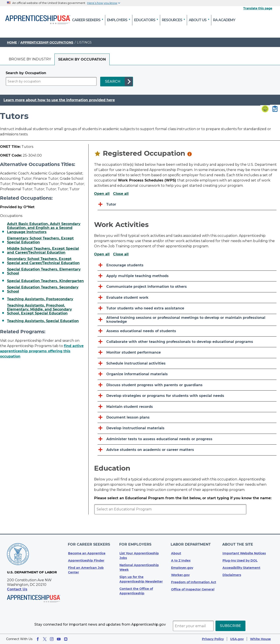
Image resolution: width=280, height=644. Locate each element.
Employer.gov (182, 567)
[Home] (38, 20)
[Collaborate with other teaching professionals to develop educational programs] (187, 342)
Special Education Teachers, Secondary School (43, 289)
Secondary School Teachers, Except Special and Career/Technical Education (43, 261)
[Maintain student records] (187, 407)
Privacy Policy (213, 639)
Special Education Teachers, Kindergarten (45, 281)
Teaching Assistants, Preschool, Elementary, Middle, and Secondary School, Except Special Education (39, 310)
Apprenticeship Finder (86, 560)
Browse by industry (30, 59)
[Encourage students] (187, 265)
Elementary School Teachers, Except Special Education (40, 240)
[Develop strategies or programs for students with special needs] (187, 396)
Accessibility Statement (241, 567)
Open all (102, 194)
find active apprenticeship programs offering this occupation (42, 351)
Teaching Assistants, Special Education (43, 321)
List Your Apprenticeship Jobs (139, 555)
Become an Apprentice (87, 552)
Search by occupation (82, 59)
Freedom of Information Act (194, 581)
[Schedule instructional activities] (187, 364)
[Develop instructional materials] (187, 428)
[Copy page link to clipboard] (275, 109)
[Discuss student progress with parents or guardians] (187, 385)
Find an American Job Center (86, 569)
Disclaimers (232, 574)
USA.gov (237, 639)
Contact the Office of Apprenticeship (136, 590)
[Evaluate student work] (187, 298)
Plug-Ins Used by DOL (240, 560)
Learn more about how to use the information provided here (59, 100)
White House (260, 639)
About (176, 552)
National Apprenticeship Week (139, 566)
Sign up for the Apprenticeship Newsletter (141, 578)
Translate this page (258, 8)
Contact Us (17, 589)
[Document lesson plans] (187, 418)
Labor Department (191, 544)
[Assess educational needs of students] (187, 331)
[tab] (30, 59)
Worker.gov (180, 574)
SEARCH (113, 81)
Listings (84, 42)
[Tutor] (187, 205)
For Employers (136, 544)
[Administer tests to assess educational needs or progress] (187, 439)
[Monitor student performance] (187, 353)
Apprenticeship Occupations (47, 42)
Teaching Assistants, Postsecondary (40, 299)
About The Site (238, 544)
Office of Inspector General (193, 588)
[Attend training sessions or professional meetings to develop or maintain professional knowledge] (187, 320)
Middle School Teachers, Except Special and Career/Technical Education (43, 251)
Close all (121, 194)
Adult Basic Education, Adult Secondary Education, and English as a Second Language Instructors (44, 228)
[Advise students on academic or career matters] (187, 450)
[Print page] (265, 109)
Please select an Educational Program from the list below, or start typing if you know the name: (183, 498)
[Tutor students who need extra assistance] (187, 308)
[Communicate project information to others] (187, 287)
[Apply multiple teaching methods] (187, 276)
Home (12, 42)
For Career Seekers (89, 544)
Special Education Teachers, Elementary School (44, 271)
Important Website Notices (244, 552)
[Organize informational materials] (187, 374)
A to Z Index (181, 560)
